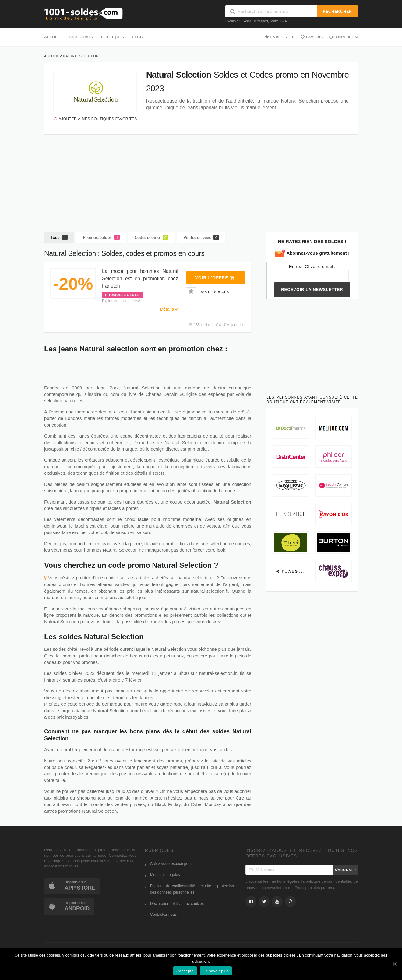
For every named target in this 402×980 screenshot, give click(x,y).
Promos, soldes (101, 237)
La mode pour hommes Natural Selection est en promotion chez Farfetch (140, 279)
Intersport (261, 21)
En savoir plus (216, 971)
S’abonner (346, 870)
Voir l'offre (215, 278)
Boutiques (112, 37)
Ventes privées (201, 237)
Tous (59, 237)
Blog (137, 37)
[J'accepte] (394, 964)
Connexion (343, 37)
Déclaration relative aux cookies (177, 904)
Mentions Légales (165, 875)
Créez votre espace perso (172, 864)
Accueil (52, 37)
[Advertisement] (201, 179)
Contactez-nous (164, 915)
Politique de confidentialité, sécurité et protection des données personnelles (192, 889)
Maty (274, 21)
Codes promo (151, 237)
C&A (283, 21)
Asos (248, 21)
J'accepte (185, 971)
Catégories (81, 37)
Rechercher (337, 11)
